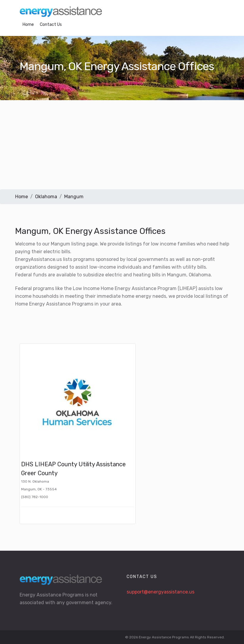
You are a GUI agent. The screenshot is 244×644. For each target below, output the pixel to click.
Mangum (74, 197)
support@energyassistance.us (160, 592)
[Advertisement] (122, 145)
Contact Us (51, 25)
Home (28, 25)
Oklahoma (46, 197)
